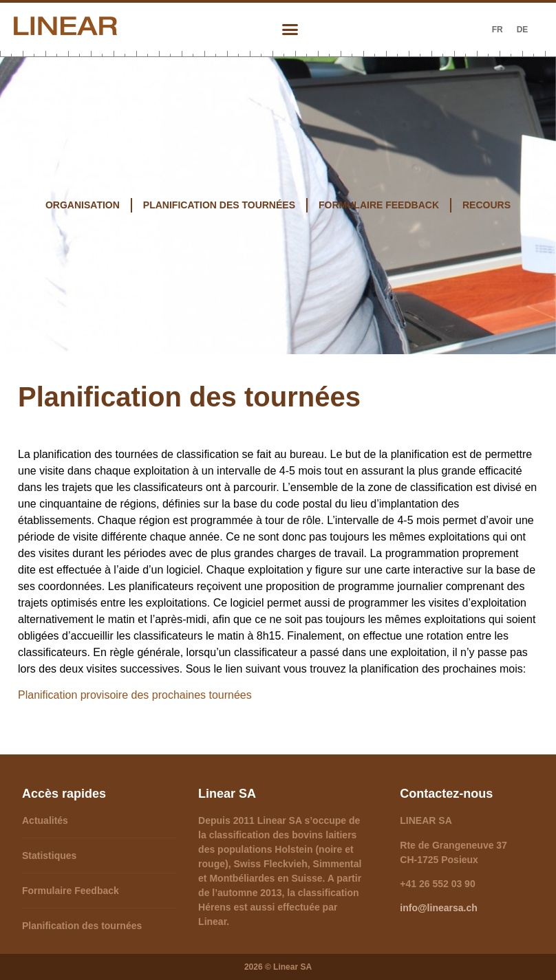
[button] (290, 30)
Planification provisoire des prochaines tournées (135, 695)
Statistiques (49, 856)
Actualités (45, 820)
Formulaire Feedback (71, 891)
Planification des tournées (82, 926)
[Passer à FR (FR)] (498, 30)
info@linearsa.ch (438, 908)
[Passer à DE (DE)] (523, 30)
